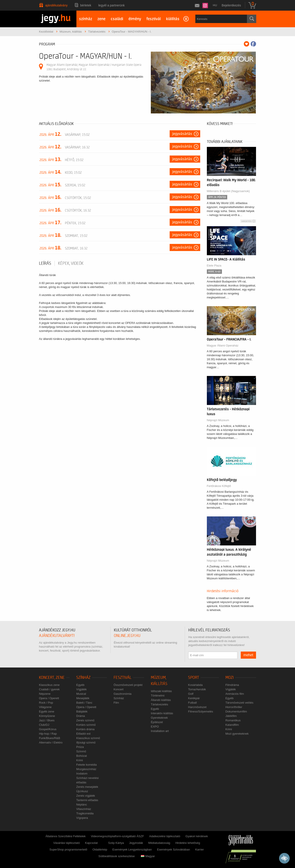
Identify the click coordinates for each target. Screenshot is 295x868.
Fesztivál (123, 678)
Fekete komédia (86, 765)
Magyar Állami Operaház (223, 345)
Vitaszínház (84, 809)
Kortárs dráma (85, 729)
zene (101, 19)
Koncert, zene (52, 678)
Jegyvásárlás (182, 134)
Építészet (157, 722)
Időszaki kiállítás (161, 691)
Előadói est (83, 734)
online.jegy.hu (127, 636)
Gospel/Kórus (48, 729)
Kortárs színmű (86, 725)
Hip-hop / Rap (48, 734)
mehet (248, 655)
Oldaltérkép (100, 850)
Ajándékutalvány (56, 5)
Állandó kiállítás (161, 700)
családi (117, 19)
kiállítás (173, 19)
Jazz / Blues (47, 720)
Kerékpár (194, 698)
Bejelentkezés (231, 5)
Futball (192, 703)
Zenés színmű (85, 720)
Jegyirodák (136, 843)
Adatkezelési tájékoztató (165, 836)
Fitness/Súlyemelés (201, 711)
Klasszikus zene (49, 685)
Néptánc (82, 805)
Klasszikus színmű (88, 738)
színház (86, 19)
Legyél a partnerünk (112, 5)
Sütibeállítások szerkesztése (116, 856)
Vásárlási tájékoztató (66, 843)
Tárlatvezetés (159, 704)
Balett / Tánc (84, 703)
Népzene (45, 694)
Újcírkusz (82, 791)
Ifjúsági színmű (86, 742)
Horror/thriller (234, 707)
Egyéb (80, 685)
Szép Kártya (116, 843)
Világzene (45, 707)
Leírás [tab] (45, 263)
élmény (135, 19)
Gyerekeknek (159, 718)
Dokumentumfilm (236, 711)
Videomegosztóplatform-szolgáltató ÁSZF (117, 836)
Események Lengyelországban (132, 850)
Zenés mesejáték (87, 787)
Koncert (119, 689)
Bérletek (86, 5)
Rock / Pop (46, 703)
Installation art (160, 731)
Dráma (81, 716)
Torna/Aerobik (197, 689)
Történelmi (158, 696)
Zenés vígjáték (86, 796)
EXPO (155, 727)
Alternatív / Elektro (51, 742)
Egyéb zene (47, 711)
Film (116, 703)
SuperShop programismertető (68, 850)
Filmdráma (232, 685)
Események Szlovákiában (174, 850)
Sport (194, 678)
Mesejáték (83, 698)
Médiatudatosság (159, 843)
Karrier (199, 850)
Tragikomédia (85, 813)
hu (215, 5)
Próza (80, 747)
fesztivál (154, 19)
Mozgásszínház (86, 769)
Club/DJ (44, 725)
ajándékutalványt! (57, 636)
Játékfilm (231, 716)
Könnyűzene (47, 716)
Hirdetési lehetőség (188, 843)
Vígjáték (81, 689)
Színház (83, 678)
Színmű (81, 751)
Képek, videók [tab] (71, 263)
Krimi (80, 760)
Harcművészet (197, 707)
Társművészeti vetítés (239, 703)
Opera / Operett (49, 698)
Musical (81, 694)
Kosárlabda (195, 685)
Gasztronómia (123, 694)
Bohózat (82, 756)
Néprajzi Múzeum (218, 420)
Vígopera (82, 818)
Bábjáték (82, 711)
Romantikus (233, 720)
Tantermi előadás (87, 800)
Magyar (148, 856)
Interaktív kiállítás (162, 713)
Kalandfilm (232, 725)
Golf (191, 694)
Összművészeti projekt (128, 685)
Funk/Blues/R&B (49, 738)
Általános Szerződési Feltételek (65, 836)
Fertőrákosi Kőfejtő (219, 486)
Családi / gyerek (49, 689)
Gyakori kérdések (197, 836)
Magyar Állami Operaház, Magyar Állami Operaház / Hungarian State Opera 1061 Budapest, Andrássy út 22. (94, 67)
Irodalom (82, 774)
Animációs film (235, 694)
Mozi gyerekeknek (237, 734)
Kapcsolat (91, 843)
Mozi (230, 678)
